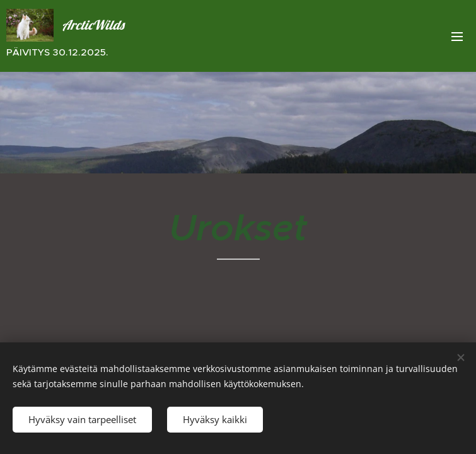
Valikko (457, 37)
